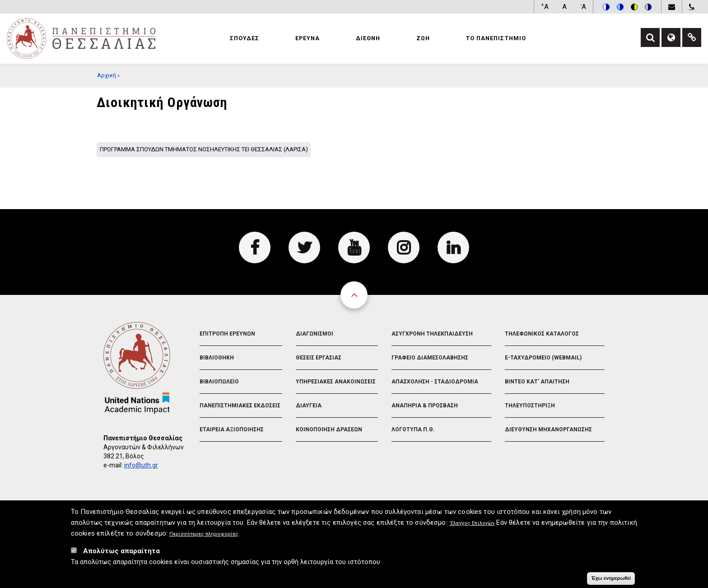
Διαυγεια (309, 406)
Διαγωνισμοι (314, 334)
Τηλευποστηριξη (530, 406)
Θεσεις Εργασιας (319, 358)
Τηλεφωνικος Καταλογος (542, 334)
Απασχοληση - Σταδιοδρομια (435, 382)
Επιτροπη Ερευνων (227, 334)
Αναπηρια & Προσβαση (425, 406)
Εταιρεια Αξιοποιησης (232, 429)
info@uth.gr (141, 465)
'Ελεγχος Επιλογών (472, 525)
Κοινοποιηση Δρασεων (329, 429)
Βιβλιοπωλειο (219, 382)
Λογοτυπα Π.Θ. (413, 429)
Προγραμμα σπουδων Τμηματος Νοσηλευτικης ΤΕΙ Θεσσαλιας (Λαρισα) (204, 149)
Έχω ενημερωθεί (611, 580)
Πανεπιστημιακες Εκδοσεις (240, 406)
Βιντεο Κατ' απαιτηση (537, 382)
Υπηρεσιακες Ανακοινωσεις (336, 382)
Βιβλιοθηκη (217, 358)
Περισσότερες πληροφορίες (204, 536)
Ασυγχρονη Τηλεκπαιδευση (432, 334)
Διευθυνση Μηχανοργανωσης (548, 429)
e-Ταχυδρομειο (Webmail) (543, 358)
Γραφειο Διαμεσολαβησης (430, 358)
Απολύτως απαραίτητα (121, 553)
